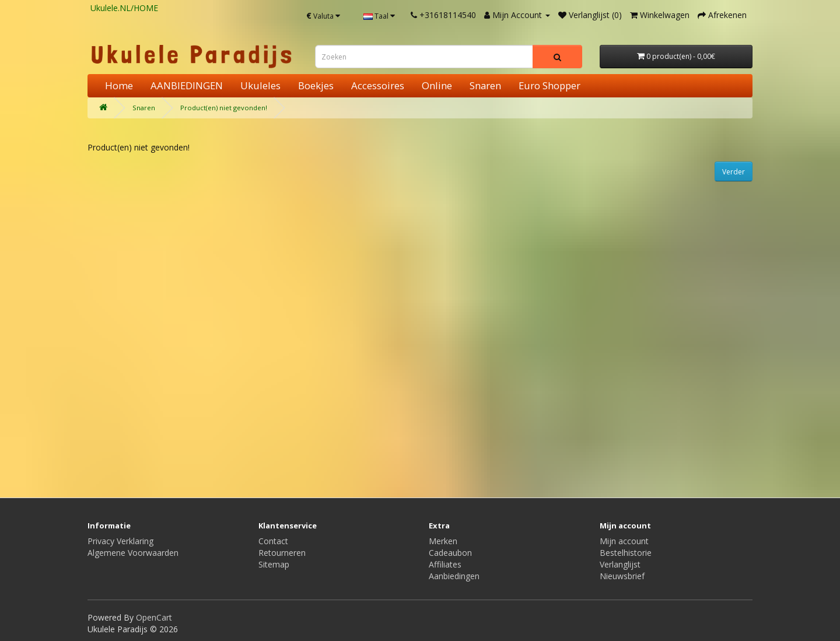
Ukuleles (260, 85)
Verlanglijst (620, 564)
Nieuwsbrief (622, 576)
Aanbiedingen (454, 576)
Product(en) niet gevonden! (224, 108)
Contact (273, 541)
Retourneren (282, 553)
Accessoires (378, 85)
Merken (443, 541)
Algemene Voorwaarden (133, 553)
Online (437, 85)
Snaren (485, 85)
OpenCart (154, 617)
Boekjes (316, 85)
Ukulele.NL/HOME (124, 8)
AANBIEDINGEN (187, 85)
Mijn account (624, 541)
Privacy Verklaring (120, 541)
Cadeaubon (450, 553)
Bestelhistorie (626, 553)
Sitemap (274, 564)
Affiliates (445, 564)
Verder (734, 172)
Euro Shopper (549, 85)
